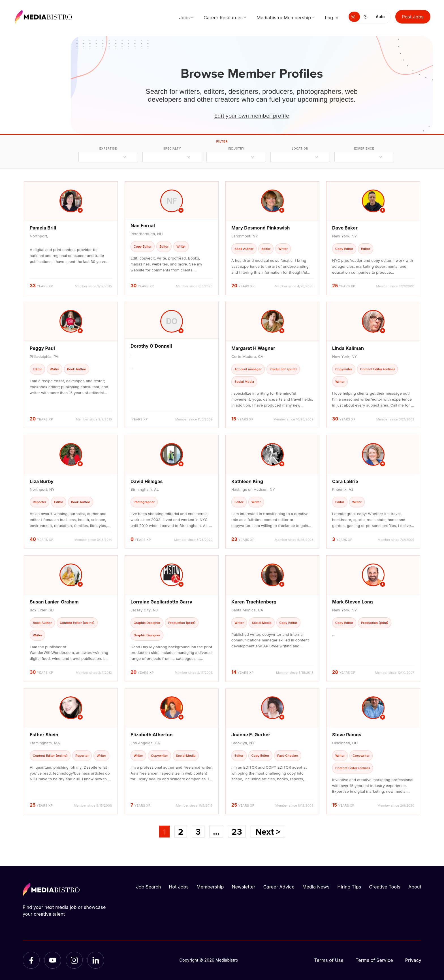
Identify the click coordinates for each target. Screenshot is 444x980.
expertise (108, 148)
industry (236, 148)
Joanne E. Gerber (251, 735)
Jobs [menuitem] (184, 18)
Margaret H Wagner (253, 348)
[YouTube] (53, 960)
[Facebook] (31, 960)
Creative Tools (385, 887)
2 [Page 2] (181, 832)
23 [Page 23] (237, 832)
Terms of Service (374, 960)
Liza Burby (42, 481)
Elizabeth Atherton (152, 735)
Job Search (149, 887)
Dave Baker (345, 228)
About (415, 887)
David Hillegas (147, 481)
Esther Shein (44, 735)
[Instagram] (74, 960)
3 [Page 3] (198, 832)
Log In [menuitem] (332, 18)
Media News (316, 887)
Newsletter (243, 887)
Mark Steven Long (353, 602)
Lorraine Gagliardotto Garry (161, 602)
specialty (172, 148)
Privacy (413, 960)
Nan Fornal (143, 226)
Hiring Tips (349, 887)
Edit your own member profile (252, 115)
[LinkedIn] (96, 960)
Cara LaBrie (345, 481)
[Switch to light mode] (354, 17)
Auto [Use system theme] (380, 17)
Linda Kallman (348, 348)
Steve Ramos (347, 735)
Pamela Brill (43, 228)
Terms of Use (329, 960)
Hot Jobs (179, 887)
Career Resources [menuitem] (223, 18)
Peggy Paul (42, 348)
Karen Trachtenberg (254, 602)
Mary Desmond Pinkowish (261, 228)
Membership (210, 887)
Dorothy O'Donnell (151, 346)
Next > (268, 832)
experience (364, 148)
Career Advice (279, 887)
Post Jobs (413, 17)
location (300, 148)
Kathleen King (247, 481)
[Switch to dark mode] (367, 17)
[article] (71, 238)
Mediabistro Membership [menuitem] (284, 18)
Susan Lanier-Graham (54, 602)
